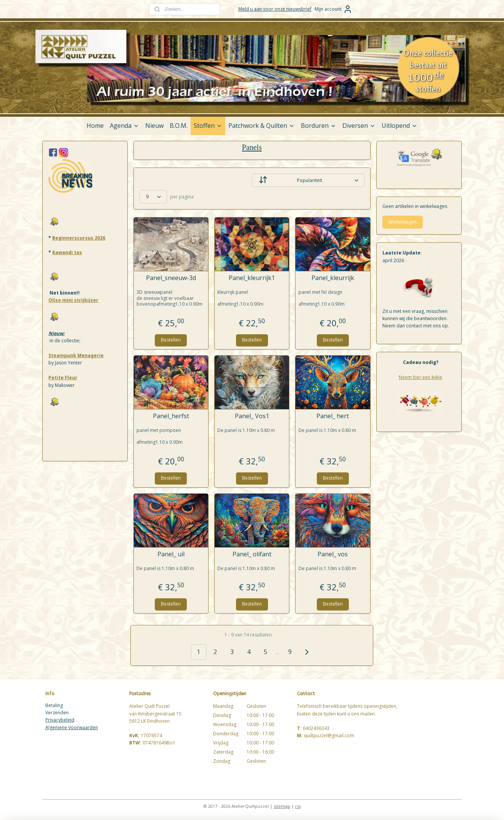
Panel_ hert (333, 416)
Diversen (359, 126)
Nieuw (154, 126)
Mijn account (333, 9)
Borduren (319, 126)
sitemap (282, 806)
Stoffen (208, 126)
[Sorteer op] (308, 180)
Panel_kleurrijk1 (252, 278)
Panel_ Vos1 (252, 416)
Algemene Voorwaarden (72, 727)
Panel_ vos (333, 554)
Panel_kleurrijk (333, 278)
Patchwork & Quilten (262, 126)
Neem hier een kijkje (421, 377)
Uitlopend (400, 126)
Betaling (54, 705)
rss (298, 806)
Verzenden (57, 713)
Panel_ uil (171, 554)
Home (95, 126)
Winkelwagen (403, 222)
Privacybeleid (60, 720)
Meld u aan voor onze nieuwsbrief (275, 9)
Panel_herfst (171, 416)
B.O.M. (179, 126)
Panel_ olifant (252, 554)
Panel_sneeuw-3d (171, 278)
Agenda (124, 126)
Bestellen (171, 340)
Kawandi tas (67, 252)
